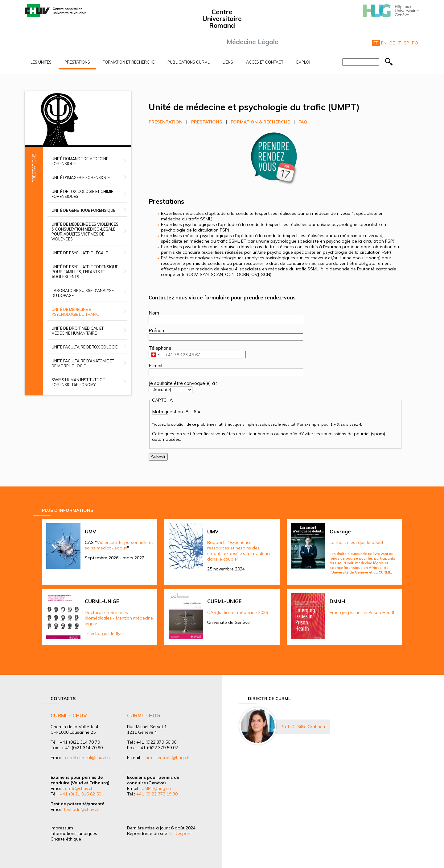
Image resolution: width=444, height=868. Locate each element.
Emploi (303, 62)
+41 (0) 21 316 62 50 (80, 794)
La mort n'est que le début (356, 542)
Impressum (62, 828)
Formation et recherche (129, 62)
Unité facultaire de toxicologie (84, 347)
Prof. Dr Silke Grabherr (303, 727)
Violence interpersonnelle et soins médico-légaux (119, 545)
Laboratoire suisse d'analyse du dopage (83, 293)
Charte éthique (66, 839)
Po (415, 43)
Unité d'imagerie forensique (81, 177)
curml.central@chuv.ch (87, 757)
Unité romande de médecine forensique (80, 161)
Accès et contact (265, 62)
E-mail (155, 366)
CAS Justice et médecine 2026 (238, 612)
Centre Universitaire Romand (222, 19)
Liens (228, 62)
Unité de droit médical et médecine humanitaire (78, 331)
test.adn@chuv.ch (82, 809)
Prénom (157, 330)
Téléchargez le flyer (105, 633)
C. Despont (181, 833)
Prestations (77, 62)
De (392, 43)
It (399, 43)
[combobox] (155, 355)
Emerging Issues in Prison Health (363, 612)
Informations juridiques (74, 833)
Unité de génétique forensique (83, 210)
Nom (154, 313)
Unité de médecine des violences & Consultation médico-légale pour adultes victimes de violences (85, 232)
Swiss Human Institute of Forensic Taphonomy (78, 382)
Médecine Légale (253, 42)
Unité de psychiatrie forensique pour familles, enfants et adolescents (85, 272)
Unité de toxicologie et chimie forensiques (82, 194)
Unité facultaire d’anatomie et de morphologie (83, 363)
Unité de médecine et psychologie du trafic (75, 312)
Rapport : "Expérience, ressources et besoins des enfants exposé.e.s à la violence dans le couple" (239, 551)
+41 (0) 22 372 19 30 (157, 794)
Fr (376, 43)
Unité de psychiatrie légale (80, 253)
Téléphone (160, 348)
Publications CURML (189, 62)
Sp (406, 43)
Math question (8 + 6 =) (177, 412)
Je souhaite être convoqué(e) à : (183, 383)
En (384, 43)
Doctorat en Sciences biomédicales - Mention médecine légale (119, 618)
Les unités (41, 62)
